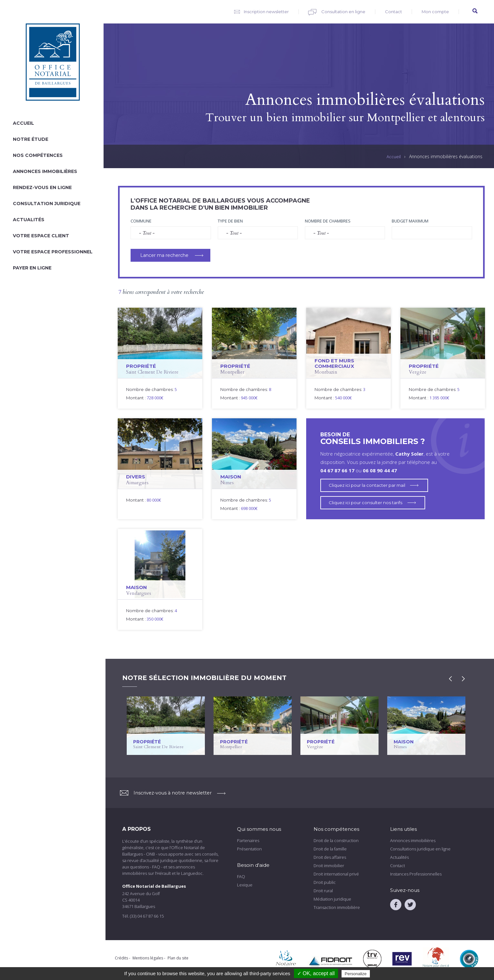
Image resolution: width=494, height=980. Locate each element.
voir (160, 358)
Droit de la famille (330, 849)
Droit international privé (336, 874)
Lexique (245, 885)
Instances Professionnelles (416, 874)
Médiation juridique (332, 899)
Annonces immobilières (45, 171)
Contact (393, 12)
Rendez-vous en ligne (42, 187)
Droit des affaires (330, 857)
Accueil (23, 123)
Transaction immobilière (337, 907)
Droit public (325, 882)
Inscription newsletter (266, 12)
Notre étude (31, 139)
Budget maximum (410, 221)
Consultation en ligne (343, 12)
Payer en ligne (32, 268)
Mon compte (435, 12)
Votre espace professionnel (53, 252)
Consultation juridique (47, 204)
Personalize (356, 974)
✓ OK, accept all (316, 973)
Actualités (29, 220)
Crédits (121, 958)
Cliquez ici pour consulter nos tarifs (368, 503)
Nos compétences (38, 155)
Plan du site (178, 958)
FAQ (241, 876)
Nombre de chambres (328, 221)
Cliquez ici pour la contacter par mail (370, 485)
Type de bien (230, 221)
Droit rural (323, 891)
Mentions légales (148, 958)
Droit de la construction (336, 840)
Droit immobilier (329, 866)
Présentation (249, 849)
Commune (141, 221)
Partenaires (248, 840)
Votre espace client (41, 236)
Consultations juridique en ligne (420, 849)
